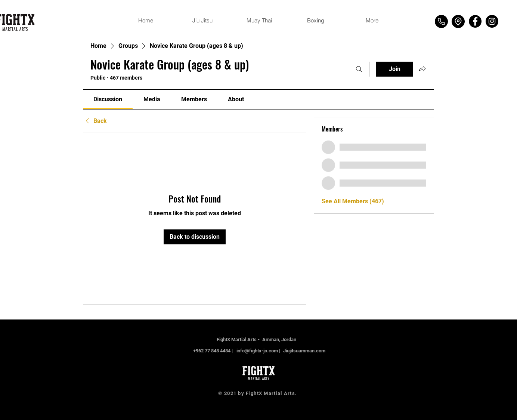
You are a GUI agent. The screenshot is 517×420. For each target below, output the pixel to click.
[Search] (359, 69)
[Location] (458, 21)
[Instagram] (492, 21)
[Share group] (422, 69)
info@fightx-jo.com (257, 351)
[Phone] (441, 21)
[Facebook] (475, 21)
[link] (108, 99)
